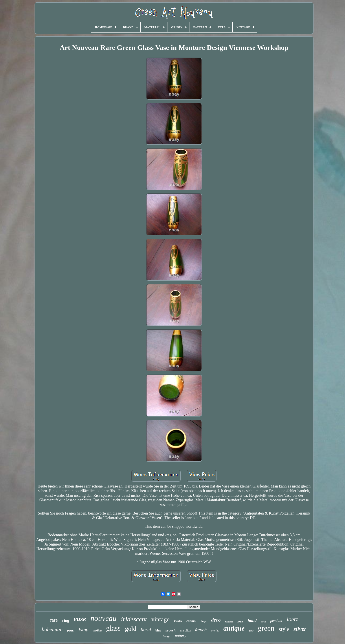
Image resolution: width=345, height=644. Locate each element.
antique (234, 628)
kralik (240, 622)
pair (251, 631)
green (266, 628)
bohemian (52, 629)
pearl (71, 630)
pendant (276, 621)
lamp (83, 630)
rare (54, 620)
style (284, 629)
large (204, 621)
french (201, 630)
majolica (185, 630)
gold (131, 629)
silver (300, 629)
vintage (160, 619)
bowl (263, 622)
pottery (181, 636)
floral (146, 629)
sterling (97, 630)
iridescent (134, 619)
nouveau (104, 618)
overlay (215, 631)
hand (252, 620)
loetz (292, 619)
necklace (229, 622)
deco (216, 620)
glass (113, 628)
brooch (171, 630)
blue (158, 630)
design (166, 636)
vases (178, 621)
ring (66, 620)
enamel (191, 621)
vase (80, 619)
